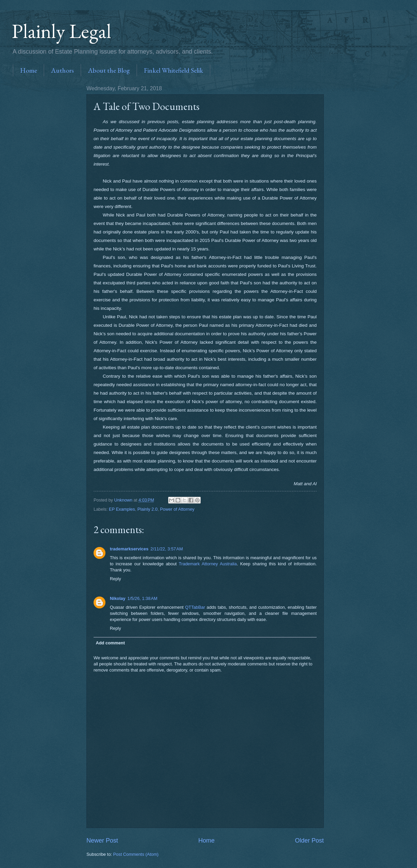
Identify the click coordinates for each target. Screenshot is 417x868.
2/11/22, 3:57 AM (167, 549)
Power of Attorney (177, 509)
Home (28, 70)
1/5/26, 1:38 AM (142, 598)
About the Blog (109, 70)
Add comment (110, 643)
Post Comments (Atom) (136, 854)
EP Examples (122, 509)
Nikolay (118, 598)
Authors (62, 70)
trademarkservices (129, 549)
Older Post (309, 841)
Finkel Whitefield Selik (173, 70)
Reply (115, 579)
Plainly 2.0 (147, 509)
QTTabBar (195, 607)
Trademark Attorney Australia (208, 564)
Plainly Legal (62, 31)
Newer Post (102, 841)
